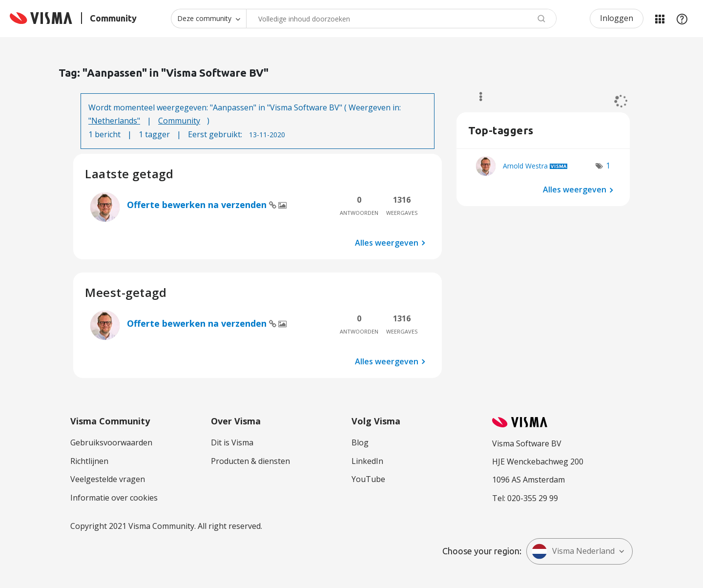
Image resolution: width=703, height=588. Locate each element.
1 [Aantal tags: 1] (608, 166)
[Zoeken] (401, 19)
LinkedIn (367, 461)
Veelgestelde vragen (108, 479)
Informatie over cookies (114, 498)
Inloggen (617, 18)
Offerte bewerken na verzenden (198, 205)
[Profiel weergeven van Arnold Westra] (525, 166)
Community (179, 121)
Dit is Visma (232, 442)
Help (682, 19)
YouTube (368, 479)
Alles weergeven (387, 243)
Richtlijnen (89, 461)
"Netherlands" (114, 121)
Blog (360, 442)
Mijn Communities (660, 19)
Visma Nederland (573, 551)
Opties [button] (476, 97)
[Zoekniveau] (208, 19)
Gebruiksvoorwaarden (111, 442)
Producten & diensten (250, 461)
